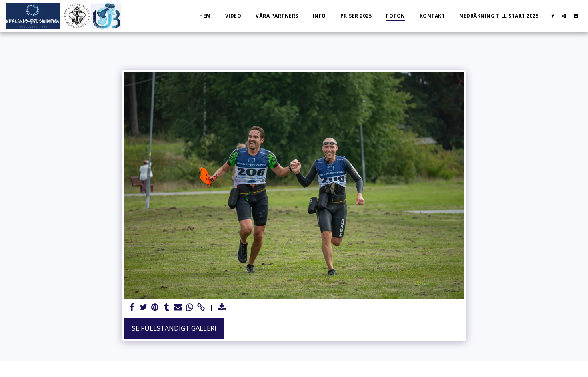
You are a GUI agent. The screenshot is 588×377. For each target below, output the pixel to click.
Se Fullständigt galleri (174, 328)
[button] (552, 16)
